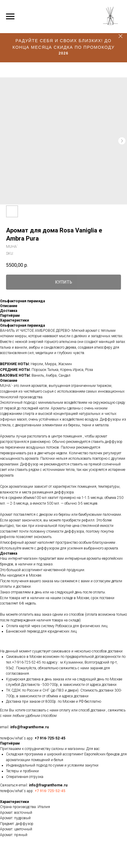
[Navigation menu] (10, 17)
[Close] (121, 36)
